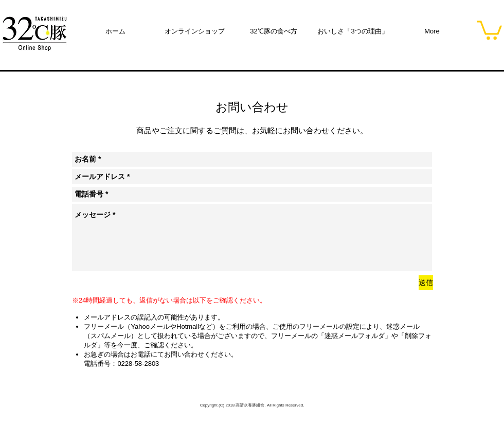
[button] (489, 29)
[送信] (426, 283)
